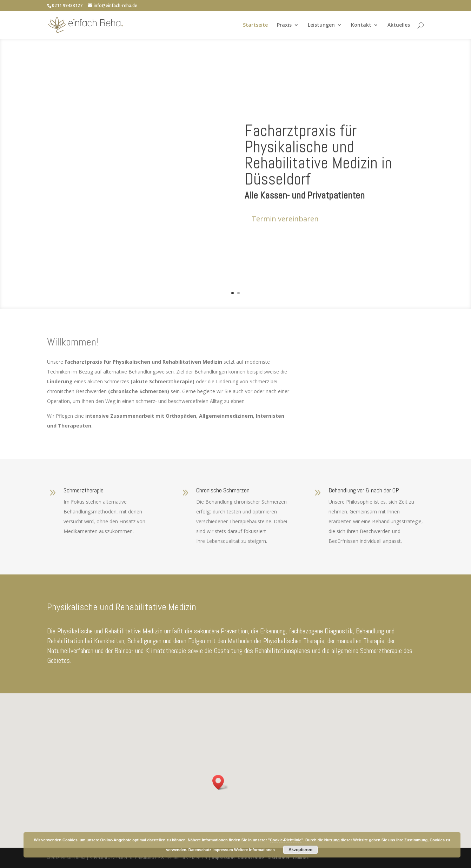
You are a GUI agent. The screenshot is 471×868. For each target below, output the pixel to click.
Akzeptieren (300, 850)
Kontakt (361, 25)
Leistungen (321, 25)
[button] (220, 782)
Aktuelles (399, 25)
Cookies (301, 858)
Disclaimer (278, 858)
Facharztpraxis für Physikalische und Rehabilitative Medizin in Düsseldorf (318, 176)
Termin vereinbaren (285, 240)
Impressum (223, 858)
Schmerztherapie (84, 490)
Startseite (255, 25)
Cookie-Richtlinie (286, 840)
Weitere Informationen (254, 850)
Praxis (284, 25)
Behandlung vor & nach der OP (364, 490)
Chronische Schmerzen (223, 490)
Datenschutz (251, 858)
